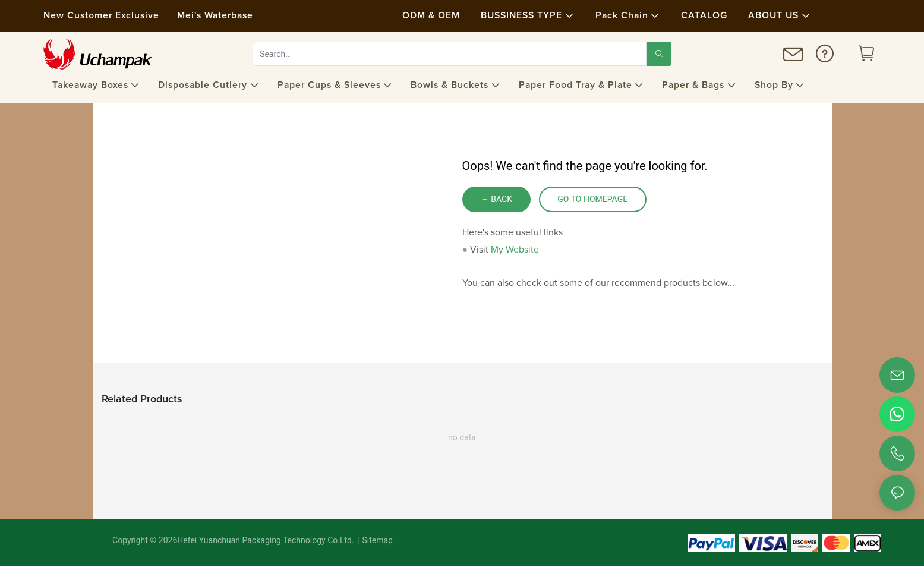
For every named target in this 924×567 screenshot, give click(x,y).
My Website (515, 250)
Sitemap (376, 541)
